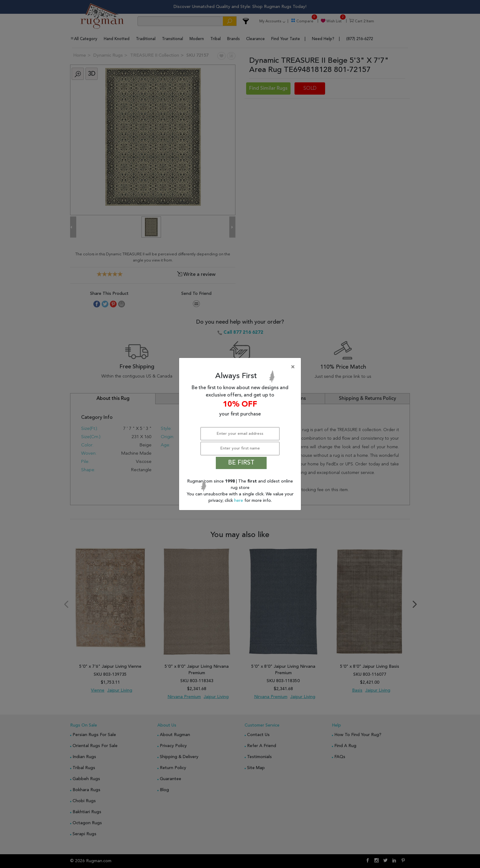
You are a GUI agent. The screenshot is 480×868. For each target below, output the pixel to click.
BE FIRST (241, 463)
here (239, 501)
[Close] (241, 367)
